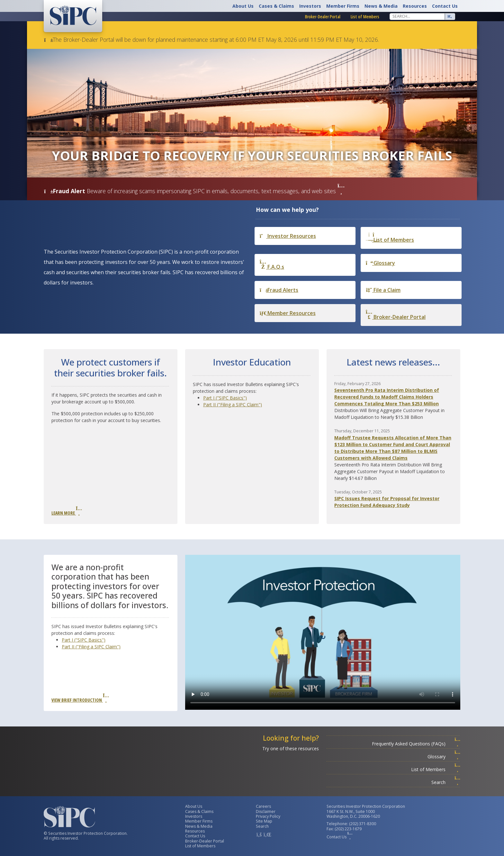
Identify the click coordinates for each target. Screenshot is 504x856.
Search (446, 782)
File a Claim (383, 290)
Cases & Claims (276, 6)
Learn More (67, 511)
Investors (310, 6)
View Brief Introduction (80, 698)
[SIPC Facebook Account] (259, 834)
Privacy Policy (268, 816)
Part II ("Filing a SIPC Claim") (233, 405)
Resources (415, 6)
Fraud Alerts (279, 290)
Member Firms (343, 6)
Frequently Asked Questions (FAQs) (416, 744)
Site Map (264, 821)
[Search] (417, 16)
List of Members (365, 17)
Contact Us (445, 6)
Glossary (380, 263)
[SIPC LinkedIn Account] (267, 834)
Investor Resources (288, 236)
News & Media (381, 6)
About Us (243, 6)
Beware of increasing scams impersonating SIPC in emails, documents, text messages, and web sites (216, 191)
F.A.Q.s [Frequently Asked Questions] (272, 265)
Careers (263, 806)
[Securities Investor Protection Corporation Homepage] (73, 15)
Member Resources (288, 313)
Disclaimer (266, 811)
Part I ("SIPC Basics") (225, 398)
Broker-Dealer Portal (323, 17)
